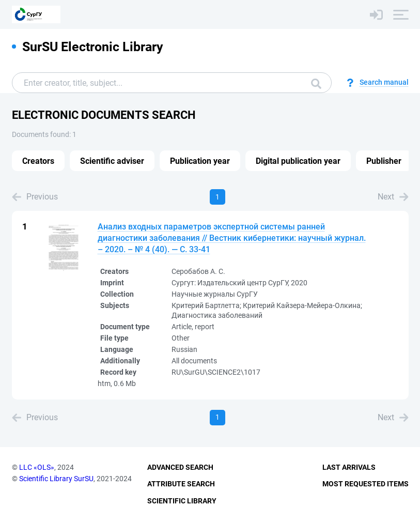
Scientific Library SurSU (56, 479)
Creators (38, 161)
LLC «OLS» (37, 467)
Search (316, 84)
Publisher (384, 161)
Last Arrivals (349, 467)
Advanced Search (180, 467)
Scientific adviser (112, 161)
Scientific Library (182, 501)
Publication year (200, 161)
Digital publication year (298, 161)
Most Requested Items (365, 484)
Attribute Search (181, 484)
